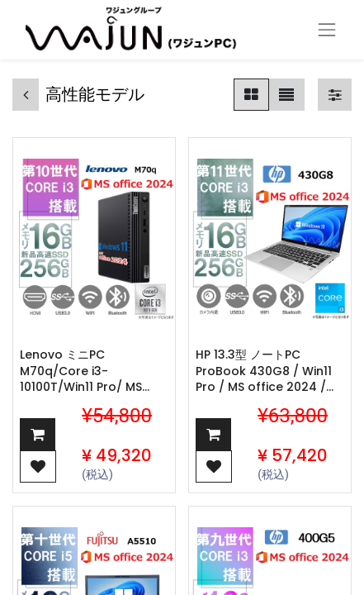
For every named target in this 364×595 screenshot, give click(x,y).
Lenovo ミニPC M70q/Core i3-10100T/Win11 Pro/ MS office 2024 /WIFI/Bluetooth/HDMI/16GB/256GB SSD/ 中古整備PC (94, 371)
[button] (38, 434)
